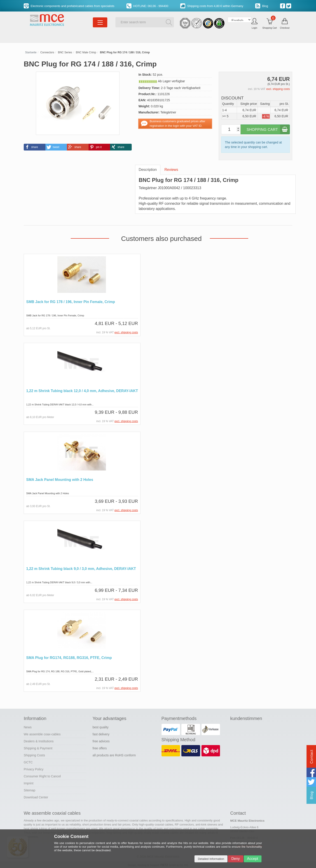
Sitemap (29, 790)
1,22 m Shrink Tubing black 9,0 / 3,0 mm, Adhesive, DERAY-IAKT (81, 568)
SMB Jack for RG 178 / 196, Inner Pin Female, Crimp (71, 302)
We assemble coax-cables (42, 734)
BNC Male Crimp (86, 52)
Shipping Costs (34, 755)
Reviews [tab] (171, 170)
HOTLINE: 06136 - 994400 (147, 6)
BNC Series (65, 52)
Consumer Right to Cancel (42, 776)
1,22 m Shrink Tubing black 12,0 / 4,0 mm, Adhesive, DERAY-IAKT (82, 391)
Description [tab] (148, 170)
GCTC (28, 762)
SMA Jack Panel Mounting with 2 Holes (60, 479)
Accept (253, 859)
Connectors (47, 52)
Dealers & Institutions (39, 741)
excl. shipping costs (278, 89)
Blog (262, 6)
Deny (235, 859)
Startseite (31, 52)
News (28, 727)
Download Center (36, 797)
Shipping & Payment (38, 748)
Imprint (29, 783)
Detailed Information (211, 859)
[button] (35, 147)
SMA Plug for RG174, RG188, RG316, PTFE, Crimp (69, 657)
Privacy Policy (34, 769)
